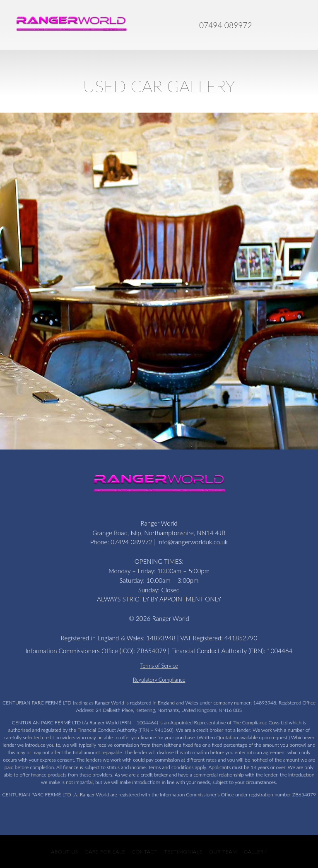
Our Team (223, 852)
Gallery (255, 852)
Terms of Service (159, 666)
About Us (64, 852)
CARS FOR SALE (105, 852)
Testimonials (183, 852)
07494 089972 (226, 25)
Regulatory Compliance (159, 680)
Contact (145, 852)
